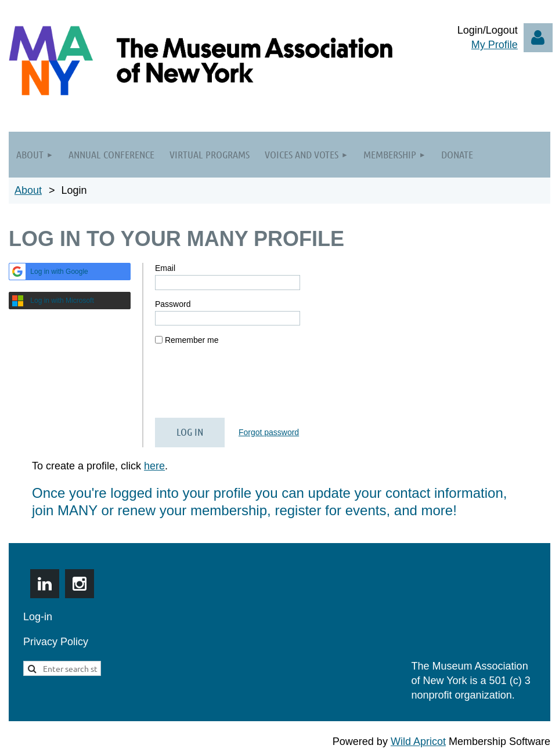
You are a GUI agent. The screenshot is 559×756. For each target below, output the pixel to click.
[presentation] (243, 386)
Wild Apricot (418, 741)
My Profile (495, 45)
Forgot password (269, 432)
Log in (538, 38)
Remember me (192, 340)
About (28, 190)
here (154, 466)
